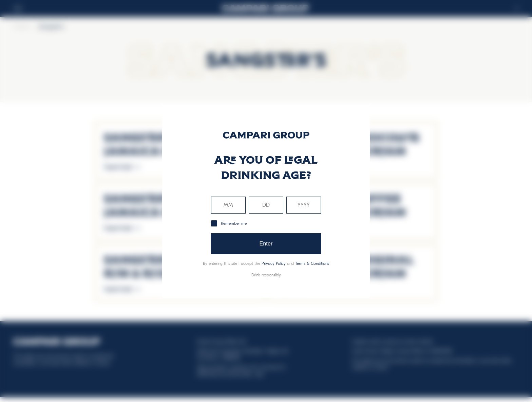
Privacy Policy (274, 263)
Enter (266, 244)
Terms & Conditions (312, 263)
